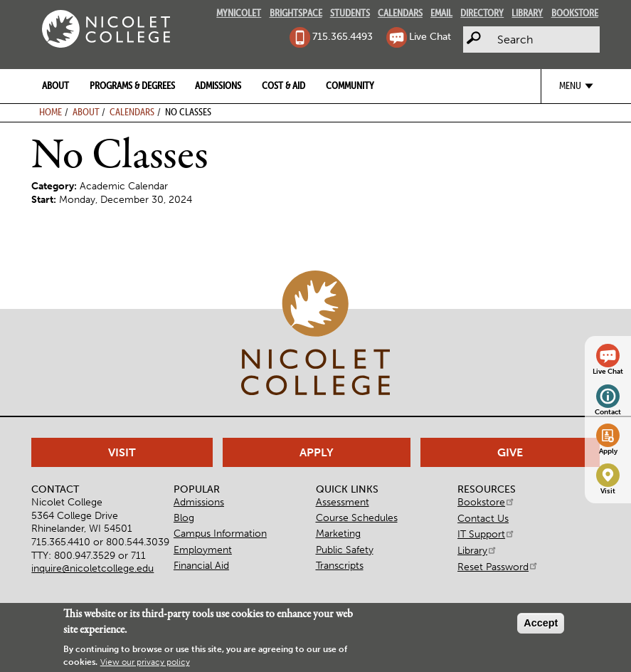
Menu (570, 85)
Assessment (343, 502)
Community (350, 85)
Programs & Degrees (132, 85)
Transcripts (340, 565)
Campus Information (220, 533)
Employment (203, 550)
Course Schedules (357, 518)
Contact (608, 412)
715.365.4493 (343, 36)
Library (527, 13)
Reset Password (498, 567)
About (55, 85)
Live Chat (430, 36)
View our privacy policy (145, 662)
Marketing (338, 533)
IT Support (486, 534)
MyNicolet (239, 13)
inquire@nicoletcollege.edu (92, 568)
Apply (608, 451)
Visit (608, 491)
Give (510, 452)
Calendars (400, 13)
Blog (184, 518)
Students (350, 13)
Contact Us (483, 518)
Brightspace (296, 13)
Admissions (218, 85)
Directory (482, 13)
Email (441, 13)
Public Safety (345, 550)
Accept (541, 623)
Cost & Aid (283, 85)
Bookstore (575, 13)
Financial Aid (201, 565)
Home (51, 112)
